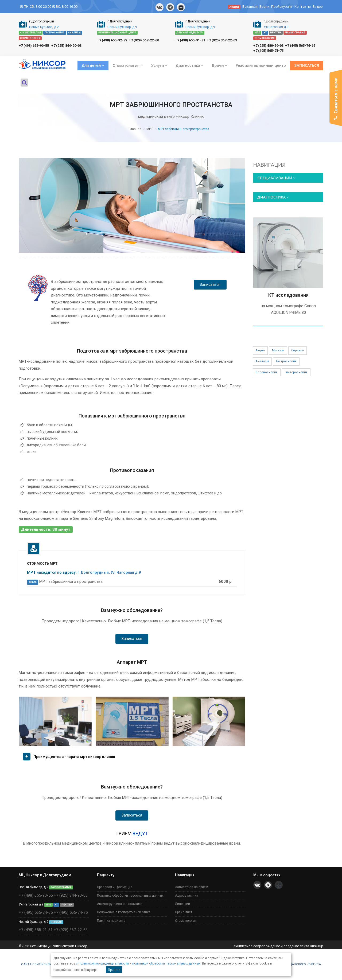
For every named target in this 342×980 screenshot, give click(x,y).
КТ (265, 33)
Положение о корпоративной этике (124, 912)
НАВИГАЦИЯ (269, 165)
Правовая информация (115, 887)
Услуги (159, 65)
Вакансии (250, 7)
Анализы (262, 361)
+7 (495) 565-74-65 (300, 46)
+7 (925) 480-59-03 (268, 46)
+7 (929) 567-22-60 (144, 40)
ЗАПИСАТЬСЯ (307, 65)
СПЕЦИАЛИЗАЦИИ (277, 178)
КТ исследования (288, 295)
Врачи (264, 7)
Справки (298, 350)
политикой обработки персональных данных (166, 963)
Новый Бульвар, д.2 (44, 27)
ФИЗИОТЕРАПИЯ (30, 33)
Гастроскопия (286, 361)
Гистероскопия (296, 372)
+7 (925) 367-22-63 (222, 40)
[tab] (132, 759)
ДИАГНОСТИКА (273, 197)
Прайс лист (184, 912)
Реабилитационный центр (261, 65)
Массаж (278, 350)
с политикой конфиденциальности (102, 963)
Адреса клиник (186, 896)
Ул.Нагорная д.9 (276, 27)
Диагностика (190, 65)
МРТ (257, 33)
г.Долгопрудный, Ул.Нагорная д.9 (109, 572)
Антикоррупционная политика (120, 904)
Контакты (303, 7)
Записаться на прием (192, 887)
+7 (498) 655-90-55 (34, 46)
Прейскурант (282, 7)
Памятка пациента (111, 921)
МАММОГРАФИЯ (295, 33)
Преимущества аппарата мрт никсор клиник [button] (74, 757)
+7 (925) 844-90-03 (66, 46)
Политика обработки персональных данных (130, 896)
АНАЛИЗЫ (74, 33)
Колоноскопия (267, 372)
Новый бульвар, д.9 (200, 27)
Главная (135, 129)
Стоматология (128, 65)
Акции (260, 350)
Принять (114, 970)
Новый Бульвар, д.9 (122, 27)
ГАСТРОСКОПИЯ (55, 33)
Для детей (93, 65)
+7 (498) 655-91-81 (190, 40)
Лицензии (182, 904)
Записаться (210, 284)
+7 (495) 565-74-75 (268, 51)
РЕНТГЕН (276, 33)
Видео (318, 7)
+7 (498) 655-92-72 (112, 40)
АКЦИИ (234, 7)
